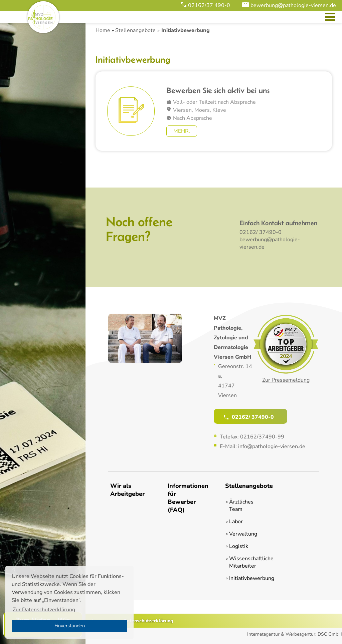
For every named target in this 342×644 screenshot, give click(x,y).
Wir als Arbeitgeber (127, 490)
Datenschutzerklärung (148, 621)
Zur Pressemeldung (286, 380)
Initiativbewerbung (244, 578)
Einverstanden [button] (70, 626)
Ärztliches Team (241, 506)
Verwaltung (243, 534)
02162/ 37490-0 (261, 232)
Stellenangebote (135, 30)
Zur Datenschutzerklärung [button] (44, 610)
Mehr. (182, 131)
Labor (236, 522)
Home (103, 30)
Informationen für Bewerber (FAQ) (185, 498)
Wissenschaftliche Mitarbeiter (244, 562)
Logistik (239, 546)
